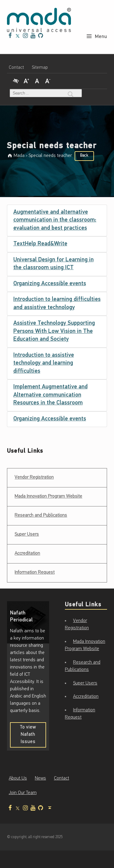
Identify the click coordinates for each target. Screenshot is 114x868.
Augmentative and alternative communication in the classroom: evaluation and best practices (55, 220)
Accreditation (27, 554)
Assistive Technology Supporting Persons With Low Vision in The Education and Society (54, 331)
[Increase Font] (26, 80)
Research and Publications (41, 515)
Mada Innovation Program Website (48, 496)
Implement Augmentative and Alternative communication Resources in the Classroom (50, 395)
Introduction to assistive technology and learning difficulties (44, 363)
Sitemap (40, 68)
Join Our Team (23, 793)
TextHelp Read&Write (40, 244)
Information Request (35, 573)
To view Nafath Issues (33, 737)
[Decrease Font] (48, 80)
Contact (16, 68)
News (40, 778)
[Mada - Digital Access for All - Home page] (39, 20)
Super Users (27, 535)
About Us (18, 778)
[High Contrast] (16, 80)
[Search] (71, 93)
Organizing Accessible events (50, 284)
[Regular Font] (37, 80)
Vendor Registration (34, 475)
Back (84, 156)
